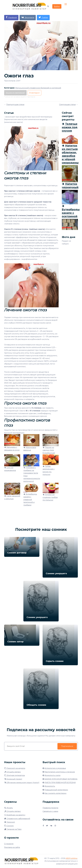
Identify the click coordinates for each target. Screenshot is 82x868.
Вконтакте (28, 17)
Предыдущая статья (15, 105)
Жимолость (50, 786)
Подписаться (67, 746)
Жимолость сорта (52, 775)
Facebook (11, 17)
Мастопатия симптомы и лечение (60, 772)
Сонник (9, 826)
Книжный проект (13, 779)
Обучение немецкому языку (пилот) (22, 783)
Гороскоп (10, 822)
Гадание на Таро (13, 829)
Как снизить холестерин (55, 793)
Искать (8, 808)
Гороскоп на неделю (15, 768)
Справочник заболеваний (17, 819)
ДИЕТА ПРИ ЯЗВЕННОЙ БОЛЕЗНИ (60, 783)
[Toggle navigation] (66, 4)
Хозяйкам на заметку (15, 815)
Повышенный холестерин (56, 790)
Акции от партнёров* (15, 93)
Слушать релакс (12, 772)
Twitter (43, 17)
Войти (57, 6)
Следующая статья (67, 105)
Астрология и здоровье (55, 768)
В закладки (34, 93)
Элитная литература (14, 775)
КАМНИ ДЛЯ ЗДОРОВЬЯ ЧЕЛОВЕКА (61, 779)
